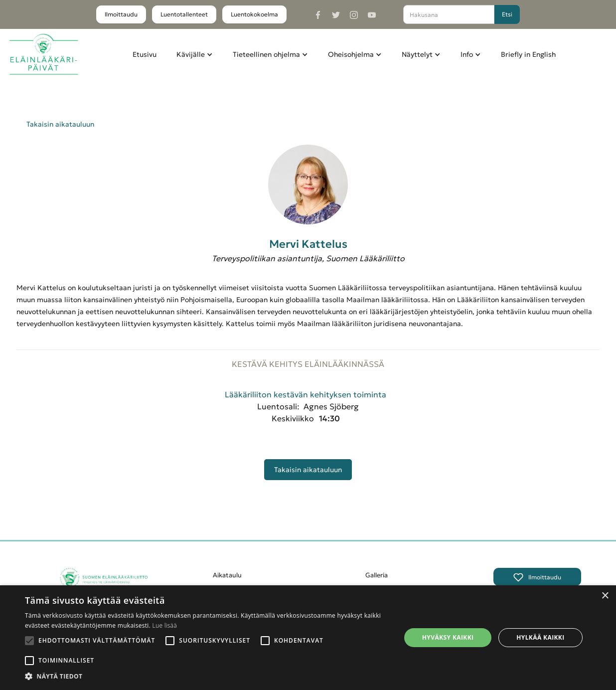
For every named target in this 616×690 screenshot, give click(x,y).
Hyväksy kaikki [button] (448, 637)
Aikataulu (227, 575)
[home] (44, 55)
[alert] (308, 638)
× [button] (605, 596)
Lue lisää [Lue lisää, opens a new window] (165, 625)
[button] (195, 54)
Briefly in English (528, 54)
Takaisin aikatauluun (60, 124)
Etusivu (145, 54)
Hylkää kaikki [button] (540, 637)
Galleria (377, 575)
